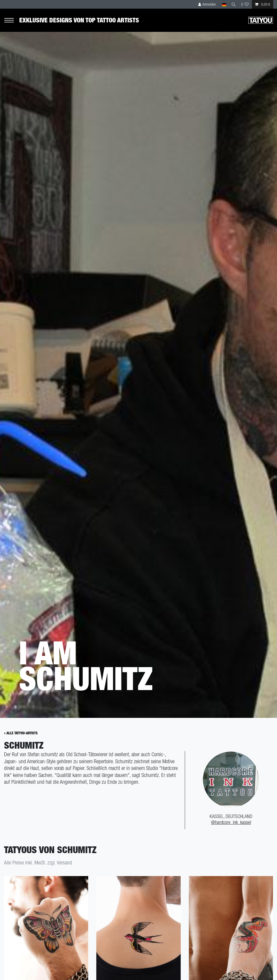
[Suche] (233, 4)
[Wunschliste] (245, 4)
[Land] (222, 4)
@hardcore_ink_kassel (231, 826)
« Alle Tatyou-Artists (21, 737)
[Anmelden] (206, 4)
